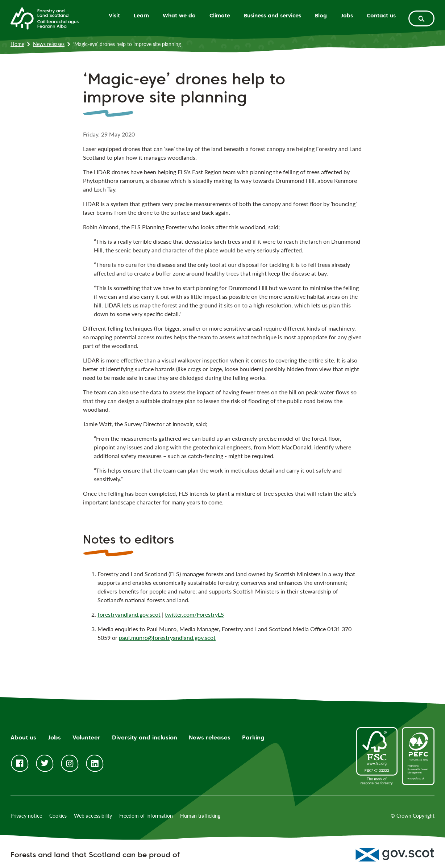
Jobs (347, 15)
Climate (220, 15)
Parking (253, 737)
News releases (49, 44)
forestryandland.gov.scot (129, 614)
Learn (141, 15)
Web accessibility (93, 816)
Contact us (381, 15)
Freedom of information (146, 816)
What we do (179, 15)
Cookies (58, 816)
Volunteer (86, 737)
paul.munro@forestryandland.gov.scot (167, 638)
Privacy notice (26, 816)
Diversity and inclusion (145, 737)
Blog (321, 15)
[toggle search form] (421, 18)
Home (17, 44)
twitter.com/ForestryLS (194, 614)
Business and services (273, 15)
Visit (114, 15)
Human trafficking (200, 816)
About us (23, 737)
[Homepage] (45, 18)
